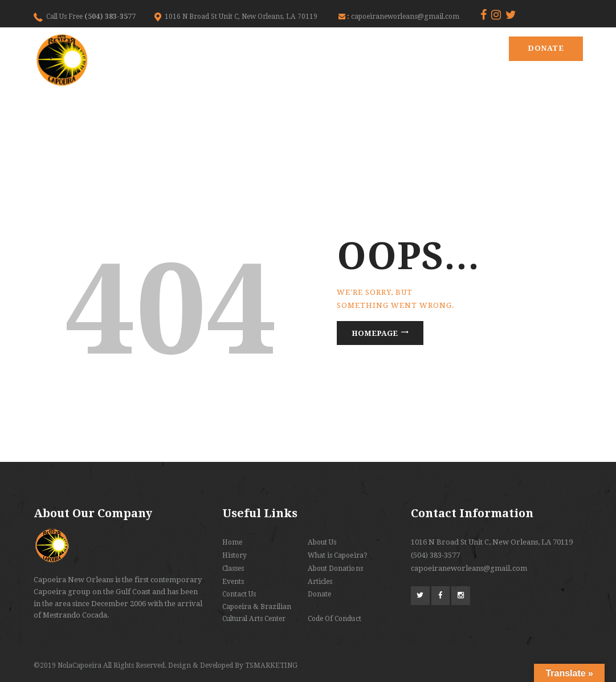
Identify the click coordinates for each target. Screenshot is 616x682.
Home (232, 542)
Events (233, 582)
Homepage (375, 333)
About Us (322, 542)
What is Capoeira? (337, 555)
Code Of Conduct (334, 619)
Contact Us (239, 594)
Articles (320, 582)
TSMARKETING (271, 665)
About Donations (335, 569)
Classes (233, 569)
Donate (546, 48)
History (234, 555)
